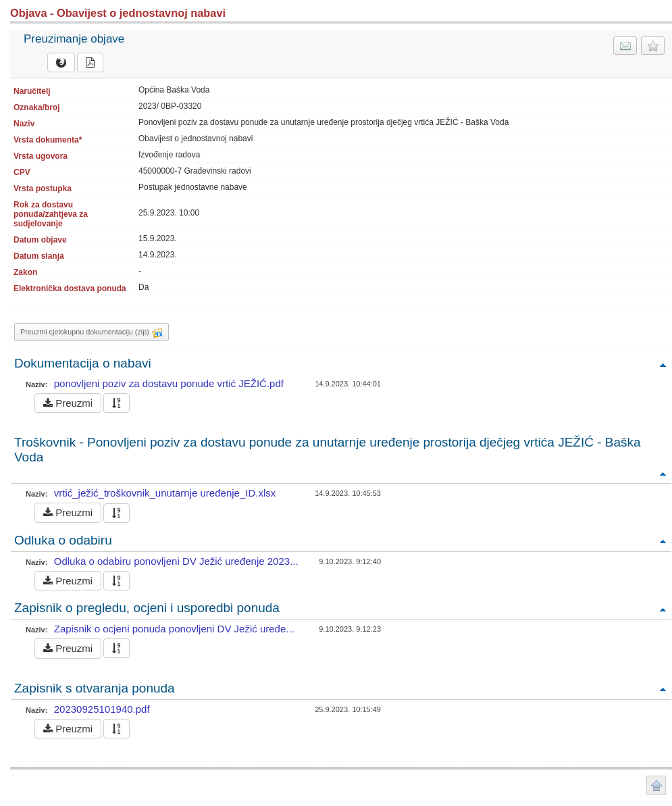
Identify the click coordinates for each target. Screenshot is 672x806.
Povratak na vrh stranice (656, 785)
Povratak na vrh (663, 364)
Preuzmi (68, 403)
